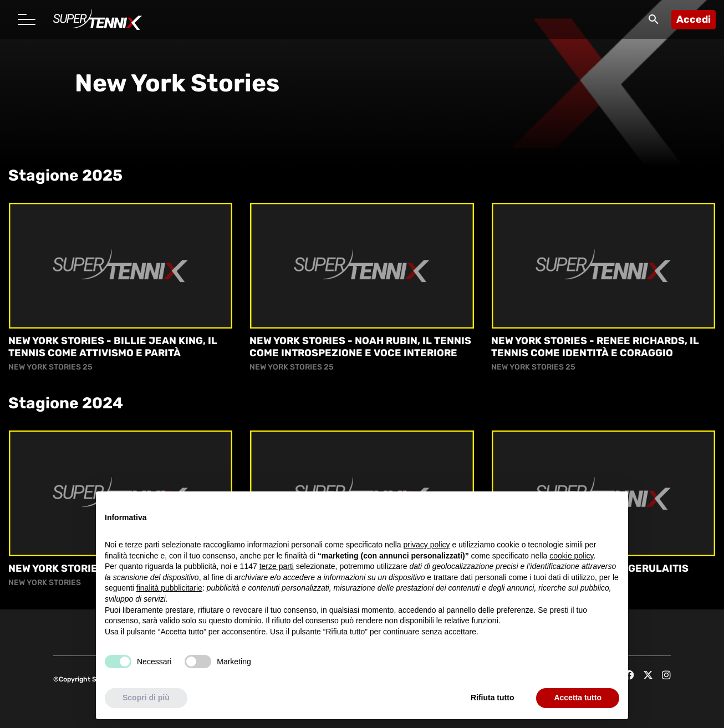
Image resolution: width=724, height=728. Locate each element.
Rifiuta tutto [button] (493, 698)
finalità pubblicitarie (169, 588)
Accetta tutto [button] (578, 698)
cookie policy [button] (571, 556)
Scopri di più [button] (146, 698)
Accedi (694, 19)
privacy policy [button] (427, 545)
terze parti (277, 567)
